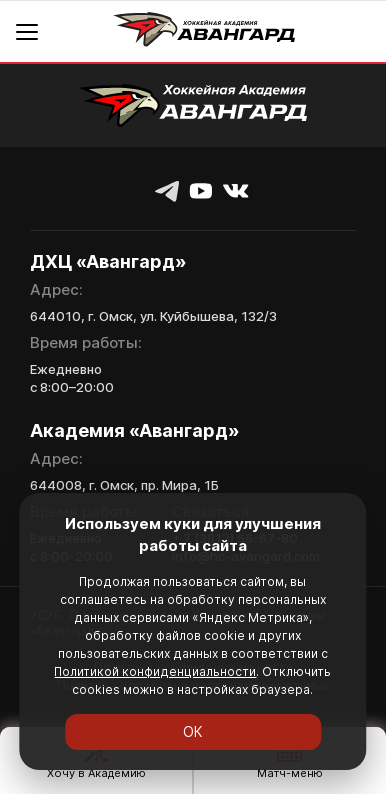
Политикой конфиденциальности (155, 671)
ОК (193, 731)
